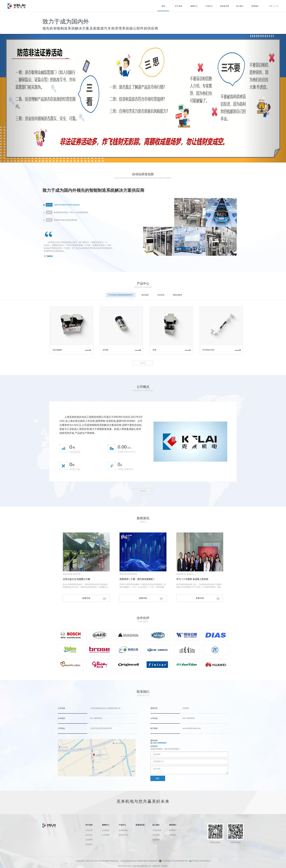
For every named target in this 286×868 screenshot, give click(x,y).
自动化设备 (123, 830)
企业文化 (89, 835)
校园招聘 (156, 840)
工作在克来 (157, 830)
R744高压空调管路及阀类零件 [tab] (121, 298)
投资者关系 (140, 825)
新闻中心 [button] (194, 6)
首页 (163, 6)
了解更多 (49, 259)
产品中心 (122, 825)
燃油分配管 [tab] (178, 298)
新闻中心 (106, 825)
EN (277, 6)
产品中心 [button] (209, 6)
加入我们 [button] (240, 6)
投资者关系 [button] (225, 6)
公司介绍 (89, 830)
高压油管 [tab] (145, 298)
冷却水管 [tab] (161, 298)
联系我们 (173, 825)
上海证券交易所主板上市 (141, 866)
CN (271, 6)
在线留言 (173, 835)
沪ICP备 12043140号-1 (200, 861)
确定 (158, 781)
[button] (21, 98)
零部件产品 (123, 835)
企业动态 (106, 830)
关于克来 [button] (179, 6)
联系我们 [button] (255, 6)
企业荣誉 (89, 840)
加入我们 (156, 825)
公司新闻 (106, 835)
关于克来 (89, 825)
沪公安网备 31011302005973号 (173, 861)
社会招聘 (156, 835)
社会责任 (89, 844)
